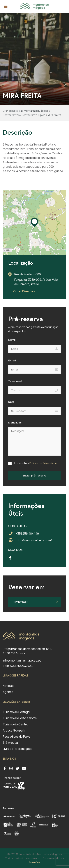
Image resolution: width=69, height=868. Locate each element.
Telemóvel (15, 381)
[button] (34, 222)
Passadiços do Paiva (17, 737)
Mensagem (15, 422)
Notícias (8, 686)
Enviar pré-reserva (34, 475)
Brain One (34, 862)
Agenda (8, 692)
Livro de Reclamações (18, 749)
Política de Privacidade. (43, 463)
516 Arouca (10, 743)
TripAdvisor (34, 602)
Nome (12, 340)
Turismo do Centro (15, 724)
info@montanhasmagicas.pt (22, 660)
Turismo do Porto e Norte (20, 718)
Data (11, 402)
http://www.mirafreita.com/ (34, 540)
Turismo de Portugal (16, 712)
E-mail (12, 360)
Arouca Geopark (14, 730)
